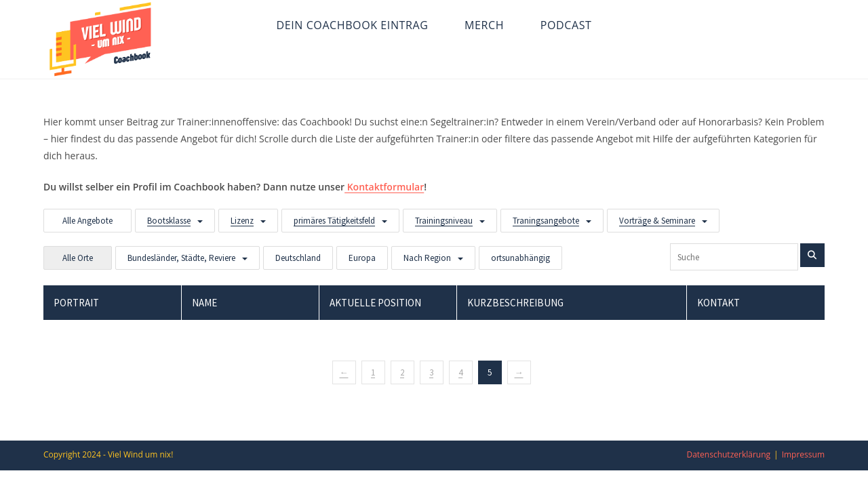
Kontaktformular (384, 187)
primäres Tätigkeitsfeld (334, 221)
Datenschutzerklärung (728, 454)
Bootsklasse (169, 221)
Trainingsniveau (444, 221)
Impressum (803, 454)
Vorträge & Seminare (657, 221)
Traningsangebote (546, 221)
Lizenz (242, 221)
